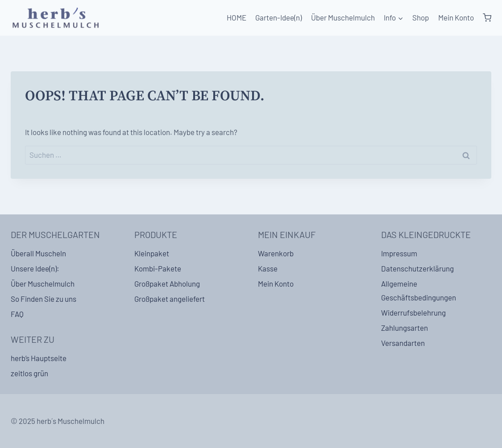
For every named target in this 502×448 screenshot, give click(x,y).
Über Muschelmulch (343, 17)
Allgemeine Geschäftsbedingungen (419, 290)
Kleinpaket (152, 253)
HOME (236, 17)
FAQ (17, 314)
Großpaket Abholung (167, 284)
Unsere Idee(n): (35, 268)
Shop (421, 17)
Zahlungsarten (405, 328)
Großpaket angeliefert (170, 299)
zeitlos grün (29, 373)
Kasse (268, 268)
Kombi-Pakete (158, 268)
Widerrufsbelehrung (413, 312)
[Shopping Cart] (487, 18)
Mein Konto (456, 17)
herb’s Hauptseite (39, 358)
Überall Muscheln (38, 253)
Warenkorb (276, 253)
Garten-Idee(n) (278, 17)
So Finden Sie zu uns (44, 299)
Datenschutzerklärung (417, 268)
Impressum (399, 253)
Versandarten (403, 343)
